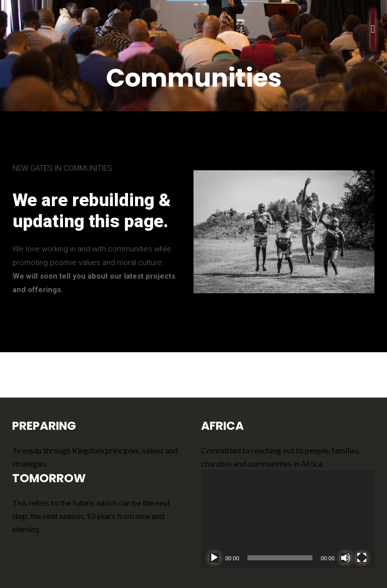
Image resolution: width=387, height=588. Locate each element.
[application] (288, 519)
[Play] (214, 558)
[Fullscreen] (362, 558)
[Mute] (346, 558)
